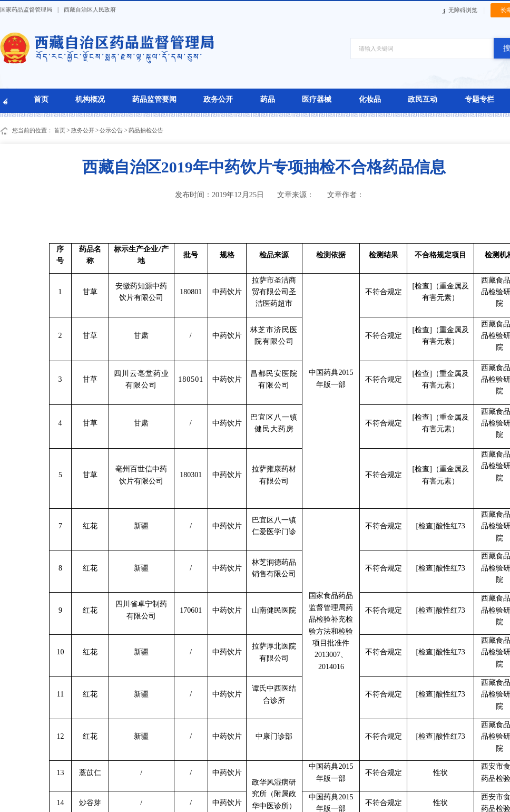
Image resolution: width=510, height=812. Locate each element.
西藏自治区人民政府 (90, 9)
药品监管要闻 (154, 99)
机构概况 (90, 99)
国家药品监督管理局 (26, 9)
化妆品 (370, 99)
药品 (268, 99)
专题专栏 (479, 99)
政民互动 (423, 99)
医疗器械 (317, 99)
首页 (41, 99)
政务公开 (218, 99)
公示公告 (111, 130)
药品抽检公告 (146, 130)
